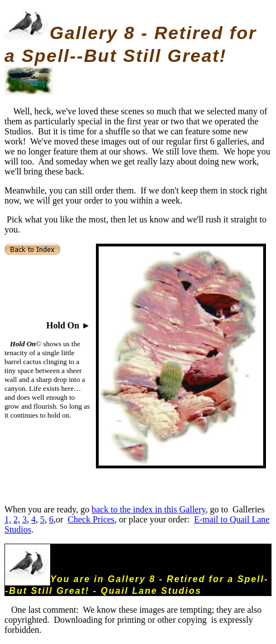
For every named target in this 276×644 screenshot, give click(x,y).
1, (8, 519)
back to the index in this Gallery (148, 509)
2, (17, 519)
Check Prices (91, 519)
